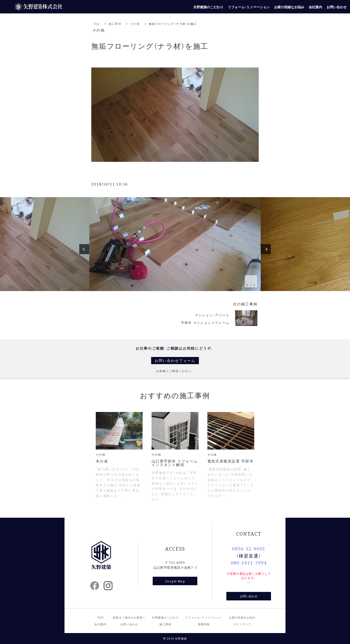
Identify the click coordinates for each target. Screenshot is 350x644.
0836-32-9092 (249, 548)
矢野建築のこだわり (165, 617)
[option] (175, 244)
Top (97, 24)
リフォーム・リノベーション (204, 617)
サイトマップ (242, 624)
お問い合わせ (249, 596)
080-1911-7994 (249, 563)
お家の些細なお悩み (242, 617)
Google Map (175, 581)
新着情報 (204, 624)
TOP (100, 617)
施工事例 (115, 24)
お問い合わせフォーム (175, 360)
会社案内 (100, 624)
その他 (135, 24)
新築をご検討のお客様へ (129, 617)
